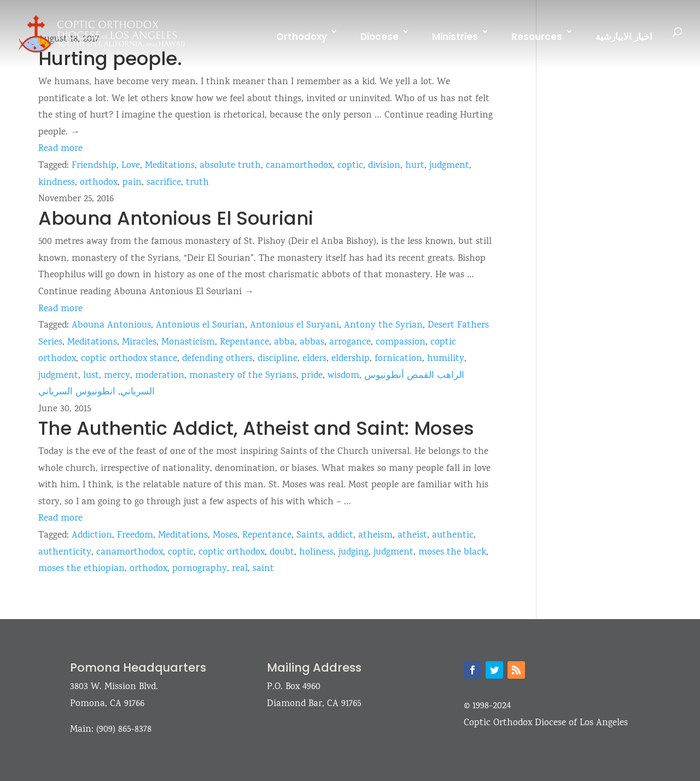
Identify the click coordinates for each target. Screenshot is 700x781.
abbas (312, 343)
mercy (117, 376)
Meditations (170, 166)
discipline (278, 359)
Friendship (94, 166)
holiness (316, 553)
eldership (351, 359)
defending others (217, 359)
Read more (60, 149)
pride (312, 376)
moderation (160, 376)
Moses (225, 536)
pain (132, 183)
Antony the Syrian (383, 326)
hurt (415, 166)
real (240, 569)
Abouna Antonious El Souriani (176, 218)
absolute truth (230, 166)
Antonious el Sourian (200, 326)
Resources (537, 37)
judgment (449, 166)
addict (340, 536)
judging (354, 553)
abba (284, 343)
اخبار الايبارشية (624, 37)
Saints (310, 536)
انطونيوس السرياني (77, 392)
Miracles (139, 343)
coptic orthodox (232, 553)
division (384, 166)
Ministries (455, 37)
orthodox (99, 183)
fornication (398, 359)
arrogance (350, 343)
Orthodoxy (302, 37)
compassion (401, 343)
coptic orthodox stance (129, 359)
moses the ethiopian (81, 569)
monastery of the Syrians (243, 376)
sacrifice (164, 183)
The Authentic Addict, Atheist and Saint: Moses (256, 428)
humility (446, 359)
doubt (282, 553)
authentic (453, 536)
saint (263, 569)
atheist (412, 536)
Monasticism (188, 343)
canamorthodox (299, 166)
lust (91, 376)
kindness (57, 183)
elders (314, 359)
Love (131, 166)
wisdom (343, 376)
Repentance (244, 343)
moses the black (452, 553)
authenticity (65, 553)
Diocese (380, 37)
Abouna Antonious (111, 326)
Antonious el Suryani (294, 326)
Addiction (92, 536)
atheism (375, 536)
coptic (350, 166)
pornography (200, 569)
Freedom (135, 536)
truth (197, 183)
